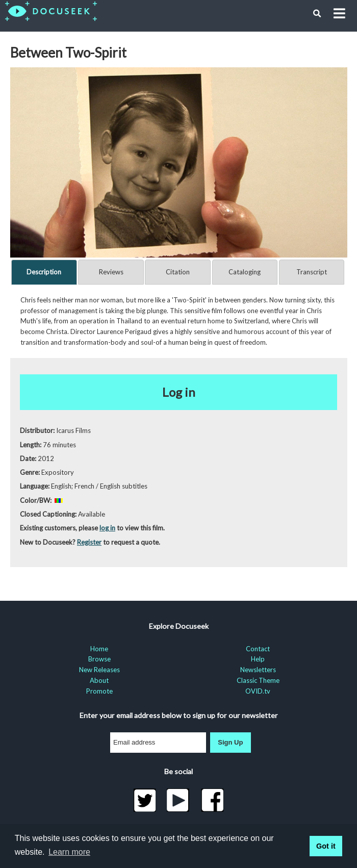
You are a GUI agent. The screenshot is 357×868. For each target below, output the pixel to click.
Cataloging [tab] (245, 272)
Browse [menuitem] (99, 659)
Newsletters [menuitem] (258, 670)
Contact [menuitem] (258, 649)
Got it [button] (326, 846)
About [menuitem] (99, 680)
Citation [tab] (178, 272)
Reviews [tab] (111, 272)
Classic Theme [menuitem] (258, 680)
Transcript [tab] (312, 272)
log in (107, 528)
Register (89, 542)
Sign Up (230, 742)
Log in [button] (179, 392)
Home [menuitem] (99, 649)
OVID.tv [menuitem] (258, 691)
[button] (317, 14)
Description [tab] (44, 272)
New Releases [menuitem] (99, 670)
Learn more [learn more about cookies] (69, 852)
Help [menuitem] (258, 659)
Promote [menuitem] (99, 691)
